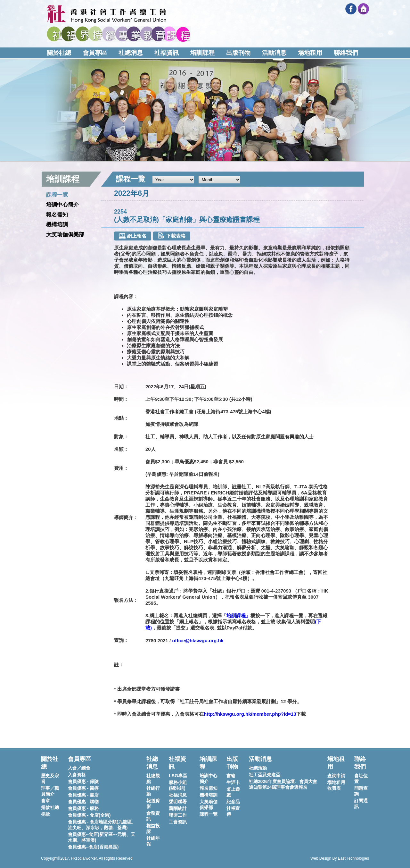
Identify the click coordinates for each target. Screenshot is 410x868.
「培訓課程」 (236, 615)
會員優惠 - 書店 (83, 795)
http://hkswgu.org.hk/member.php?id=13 (250, 714)
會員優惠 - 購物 (83, 802)
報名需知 (57, 215)
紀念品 (233, 802)
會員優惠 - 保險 (83, 781)
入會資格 (77, 775)
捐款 (45, 814)
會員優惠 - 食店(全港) (89, 815)
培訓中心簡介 (62, 205)
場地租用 (310, 53)
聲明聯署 (178, 802)
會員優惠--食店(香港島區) (93, 847)
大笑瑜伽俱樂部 (65, 235)
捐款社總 (50, 807)
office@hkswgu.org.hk (198, 640)
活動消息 (274, 53)
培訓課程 (202, 53)
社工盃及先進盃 (265, 775)
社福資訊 (167, 53)
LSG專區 (178, 776)
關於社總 (59, 53)
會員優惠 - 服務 (83, 808)
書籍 (231, 776)
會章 (45, 801)
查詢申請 (336, 776)
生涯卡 (233, 782)
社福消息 (178, 795)
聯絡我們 (346, 53)
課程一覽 (57, 195)
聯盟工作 (178, 815)
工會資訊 (178, 822)
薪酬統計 (178, 808)
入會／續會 (79, 768)
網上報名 (132, 236)
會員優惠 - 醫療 (83, 788)
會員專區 (95, 53)
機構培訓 (57, 225)
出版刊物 (238, 53)
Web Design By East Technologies (340, 858)
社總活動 (258, 768)
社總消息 (131, 53)
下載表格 (172, 236)
